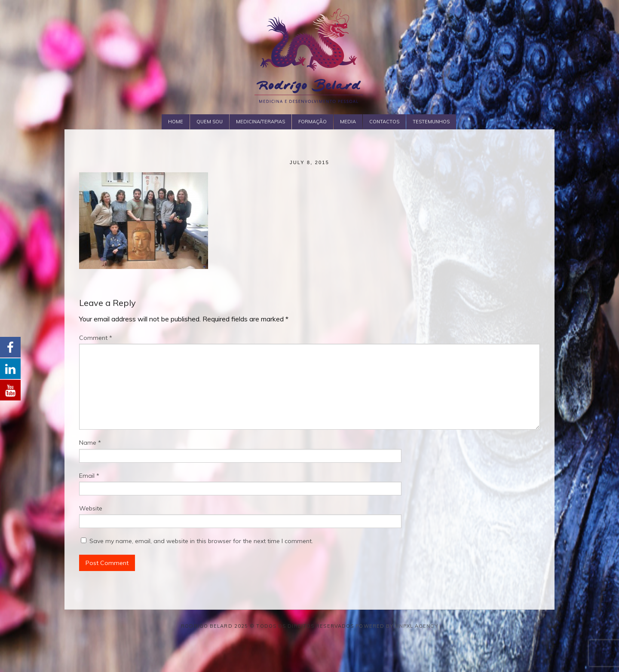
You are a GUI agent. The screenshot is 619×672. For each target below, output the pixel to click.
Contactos (384, 122)
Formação (313, 122)
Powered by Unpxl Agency (397, 626)
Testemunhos (431, 122)
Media (348, 122)
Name (90, 443)
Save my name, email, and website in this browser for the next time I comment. (201, 541)
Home (176, 122)
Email (89, 476)
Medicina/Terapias (260, 122)
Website (91, 508)
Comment (96, 338)
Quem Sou (210, 122)
